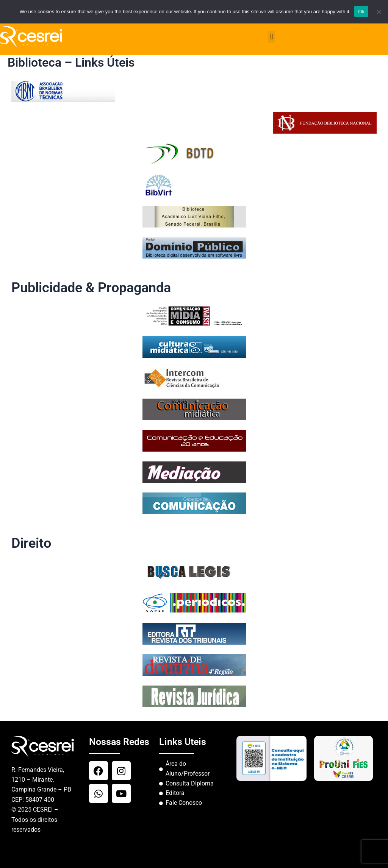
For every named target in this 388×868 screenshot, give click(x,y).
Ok (361, 12)
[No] (379, 12)
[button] (271, 37)
